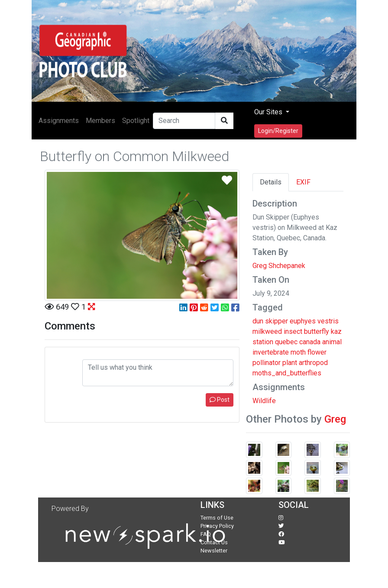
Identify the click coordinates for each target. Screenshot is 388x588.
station (263, 342)
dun (258, 321)
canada (310, 342)
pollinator (267, 363)
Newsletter (214, 551)
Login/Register (278, 131)
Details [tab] (271, 182)
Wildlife (264, 401)
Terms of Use (217, 518)
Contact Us (214, 542)
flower (317, 352)
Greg (335, 419)
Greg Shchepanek (279, 266)
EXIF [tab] (303, 182)
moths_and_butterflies (287, 373)
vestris (328, 321)
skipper (276, 321)
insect (293, 331)
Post (220, 400)
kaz (336, 331)
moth (298, 352)
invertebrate (271, 352)
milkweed (267, 331)
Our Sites (269, 112)
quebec (286, 342)
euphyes (303, 321)
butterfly (317, 331)
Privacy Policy (217, 526)
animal (332, 342)
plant (290, 363)
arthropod (313, 363)
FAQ (206, 534)
